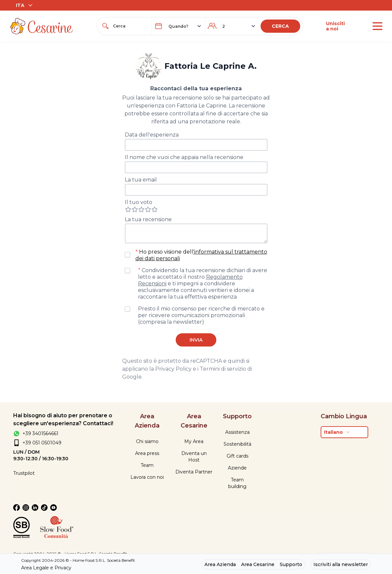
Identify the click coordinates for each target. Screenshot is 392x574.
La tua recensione (148, 219)
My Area (194, 441)
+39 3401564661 (40, 433)
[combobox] (130, 26)
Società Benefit (121, 560)
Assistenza (237, 432)
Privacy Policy (173, 369)
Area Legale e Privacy (46, 568)
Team (147, 465)
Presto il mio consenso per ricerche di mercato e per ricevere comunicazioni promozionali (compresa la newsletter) (201, 315)
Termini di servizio (223, 369)
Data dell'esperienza (152, 135)
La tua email (141, 180)
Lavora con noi (147, 477)
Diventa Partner (194, 472)
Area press (147, 453)
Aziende (237, 468)
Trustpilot (24, 473)
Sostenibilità (237, 444)
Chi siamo (147, 441)
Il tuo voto (139, 202)
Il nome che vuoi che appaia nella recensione (184, 157)
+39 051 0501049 (42, 443)
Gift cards (237, 456)
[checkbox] (127, 255)
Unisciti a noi (335, 26)
